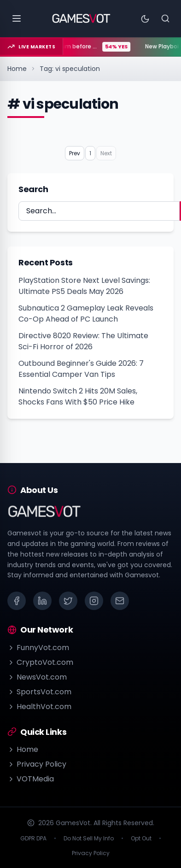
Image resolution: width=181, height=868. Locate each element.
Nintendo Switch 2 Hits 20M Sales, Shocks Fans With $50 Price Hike (78, 396)
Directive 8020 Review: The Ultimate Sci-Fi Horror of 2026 (83, 341)
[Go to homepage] (81, 18)
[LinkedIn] (42, 601)
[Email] (120, 601)
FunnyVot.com (38, 648)
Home (17, 69)
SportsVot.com (39, 692)
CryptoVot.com (40, 662)
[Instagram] (94, 601)
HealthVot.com (39, 707)
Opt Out (141, 839)
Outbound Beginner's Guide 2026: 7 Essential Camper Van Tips (81, 369)
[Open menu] (17, 18)
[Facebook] (17, 601)
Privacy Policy (37, 764)
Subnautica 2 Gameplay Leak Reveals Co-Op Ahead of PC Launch (86, 314)
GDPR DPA (33, 839)
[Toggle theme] (145, 18)
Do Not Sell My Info (89, 839)
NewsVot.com (37, 677)
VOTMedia (31, 779)
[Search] (165, 18)
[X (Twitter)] (68, 601)
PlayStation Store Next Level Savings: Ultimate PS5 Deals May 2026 (84, 286)
